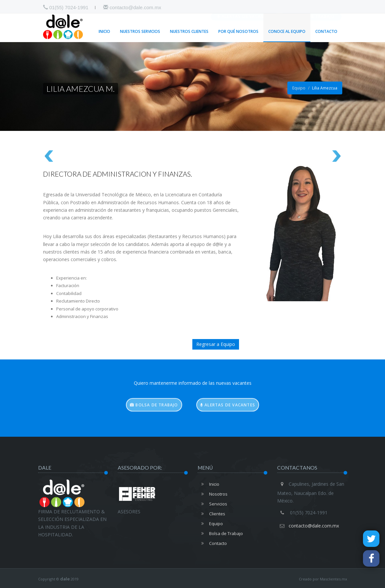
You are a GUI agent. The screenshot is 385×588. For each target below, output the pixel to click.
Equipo (299, 88)
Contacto (326, 31)
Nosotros (213, 494)
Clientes (211, 514)
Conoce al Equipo (287, 31)
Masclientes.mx (334, 579)
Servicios (212, 504)
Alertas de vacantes (245, 8)
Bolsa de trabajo (154, 411)
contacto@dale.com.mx (132, 7)
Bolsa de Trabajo (311, 8)
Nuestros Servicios (140, 31)
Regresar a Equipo (216, 344)
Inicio (104, 31)
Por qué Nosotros (238, 31)
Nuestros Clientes (189, 31)
